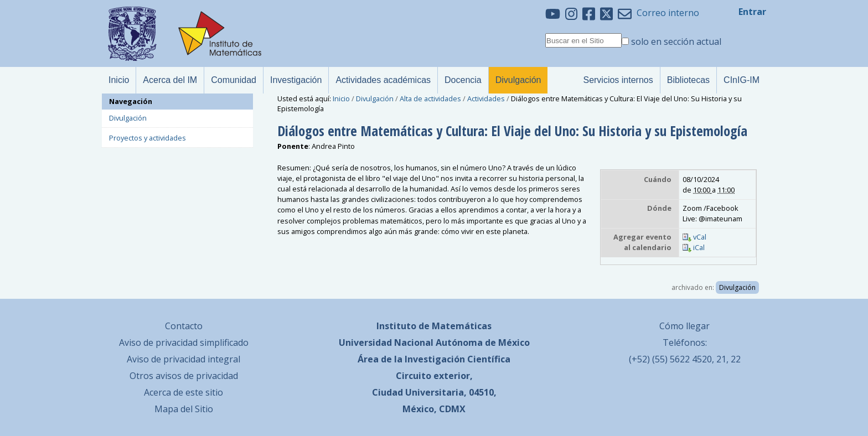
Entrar (752, 12)
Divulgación (375, 98)
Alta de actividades (430, 98)
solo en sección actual (676, 41)
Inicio (341, 98)
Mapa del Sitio (184, 409)
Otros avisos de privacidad (184, 376)
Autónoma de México (483, 342)
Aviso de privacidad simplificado (184, 342)
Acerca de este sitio (184, 392)
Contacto (184, 326)
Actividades (486, 98)
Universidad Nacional (386, 342)
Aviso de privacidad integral (184, 359)
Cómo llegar (684, 326)
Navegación (131, 101)
